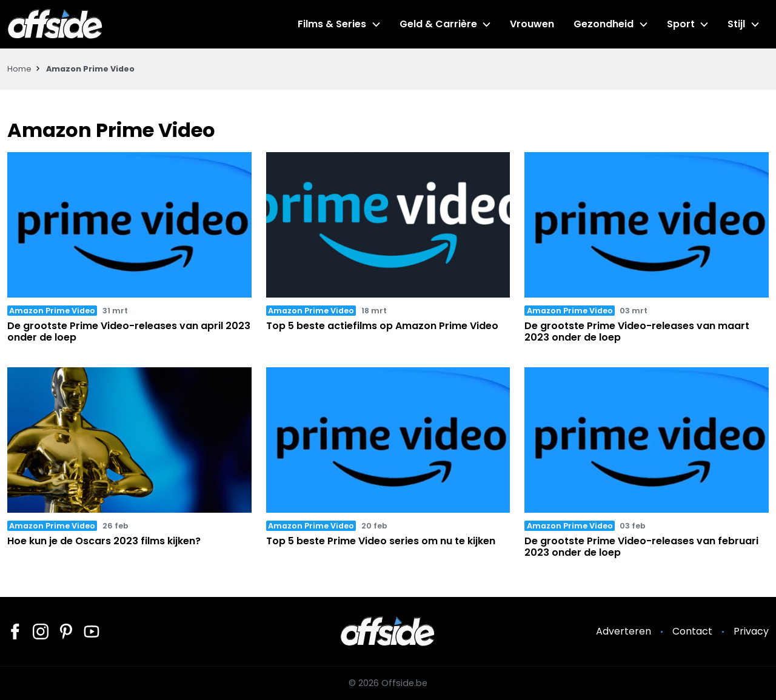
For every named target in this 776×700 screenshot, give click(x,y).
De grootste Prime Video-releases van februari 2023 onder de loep (641, 547)
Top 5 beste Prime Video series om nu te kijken (381, 541)
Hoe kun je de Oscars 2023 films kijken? (104, 541)
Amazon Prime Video (52, 311)
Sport (681, 24)
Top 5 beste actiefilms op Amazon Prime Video (382, 326)
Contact (692, 631)
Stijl (736, 24)
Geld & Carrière (438, 24)
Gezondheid (604, 24)
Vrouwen (532, 24)
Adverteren (624, 631)
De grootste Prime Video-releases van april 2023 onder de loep (129, 332)
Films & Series (332, 24)
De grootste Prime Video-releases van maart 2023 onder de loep (637, 332)
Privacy (751, 631)
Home (19, 69)
